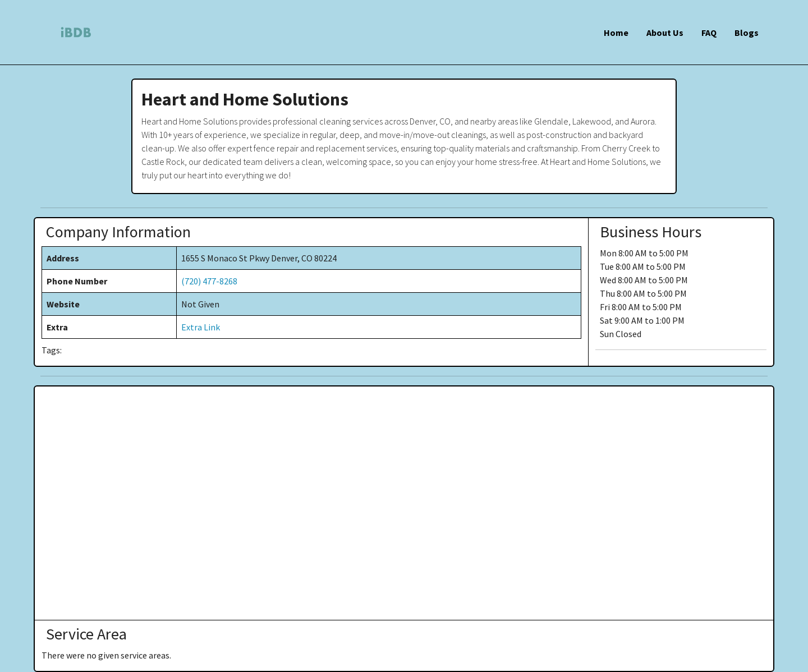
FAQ (709, 33)
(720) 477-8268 (209, 281)
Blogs (747, 33)
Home (616, 33)
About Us (665, 33)
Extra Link (201, 327)
